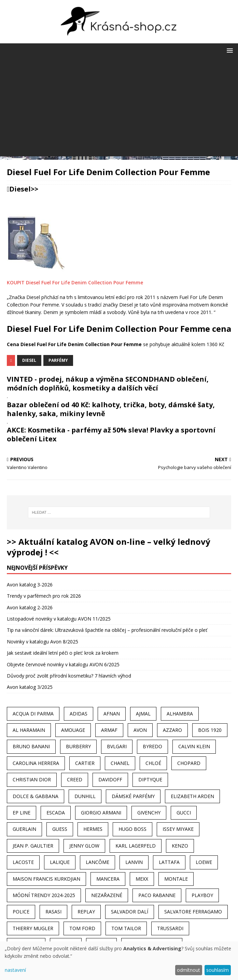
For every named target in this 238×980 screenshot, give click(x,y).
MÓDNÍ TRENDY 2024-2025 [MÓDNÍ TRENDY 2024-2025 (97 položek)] (44, 895)
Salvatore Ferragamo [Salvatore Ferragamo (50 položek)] (193, 912)
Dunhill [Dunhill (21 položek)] (85, 796)
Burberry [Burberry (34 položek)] (78, 746)
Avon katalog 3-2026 (30, 585)
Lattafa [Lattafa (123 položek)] (169, 862)
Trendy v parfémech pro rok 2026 (44, 596)
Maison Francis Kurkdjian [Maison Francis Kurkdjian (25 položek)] (46, 879)
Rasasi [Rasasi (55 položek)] (53, 912)
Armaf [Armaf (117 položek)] (109, 730)
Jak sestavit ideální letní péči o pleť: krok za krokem (63, 653)
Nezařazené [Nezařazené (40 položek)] (107, 895)
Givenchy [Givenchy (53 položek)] (149, 813)
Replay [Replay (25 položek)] (86, 912)
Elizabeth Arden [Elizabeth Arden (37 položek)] (192, 796)
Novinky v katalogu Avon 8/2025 (43, 642)
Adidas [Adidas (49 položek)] (79, 714)
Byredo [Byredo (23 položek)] (152, 746)
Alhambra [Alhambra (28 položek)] (180, 714)
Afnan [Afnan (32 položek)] (112, 714)
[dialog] (119, 961)
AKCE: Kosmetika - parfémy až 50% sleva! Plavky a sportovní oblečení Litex (111, 434)
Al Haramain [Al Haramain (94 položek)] (29, 730)
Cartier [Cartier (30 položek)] (85, 763)
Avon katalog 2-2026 (30, 607)
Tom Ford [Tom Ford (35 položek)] (82, 928)
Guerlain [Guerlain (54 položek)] (24, 829)
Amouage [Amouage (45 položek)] (73, 730)
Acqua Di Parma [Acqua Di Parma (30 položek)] (33, 714)
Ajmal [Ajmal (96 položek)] (143, 714)
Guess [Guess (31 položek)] (60, 829)
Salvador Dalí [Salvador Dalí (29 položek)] (130, 912)
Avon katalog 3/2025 (30, 687)
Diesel (20, 189)
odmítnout (188, 970)
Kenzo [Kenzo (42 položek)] (180, 846)
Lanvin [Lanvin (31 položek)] (134, 862)
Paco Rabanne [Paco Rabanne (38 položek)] (157, 895)
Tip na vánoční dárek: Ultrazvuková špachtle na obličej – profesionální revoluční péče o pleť (107, 630)
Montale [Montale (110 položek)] (176, 879)
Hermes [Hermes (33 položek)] (93, 829)
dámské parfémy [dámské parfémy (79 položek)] (133, 796)
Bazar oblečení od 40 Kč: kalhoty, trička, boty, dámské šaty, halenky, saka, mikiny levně (111, 409)
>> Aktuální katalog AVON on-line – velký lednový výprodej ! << (109, 547)
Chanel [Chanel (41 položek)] (120, 763)
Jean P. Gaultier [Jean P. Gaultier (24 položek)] (33, 846)
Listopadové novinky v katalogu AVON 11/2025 (59, 619)
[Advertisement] (119, 109)
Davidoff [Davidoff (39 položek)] (110, 779)
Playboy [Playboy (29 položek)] (202, 895)
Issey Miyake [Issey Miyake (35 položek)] (178, 829)
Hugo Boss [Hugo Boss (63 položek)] (132, 829)
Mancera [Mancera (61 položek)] (108, 879)
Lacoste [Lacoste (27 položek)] (23, 862)
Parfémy (58, 360)
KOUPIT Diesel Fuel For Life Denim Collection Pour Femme (75, 282)
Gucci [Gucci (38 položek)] (184, 813)
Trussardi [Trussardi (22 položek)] (170, 928)
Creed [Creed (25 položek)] (75, 779)
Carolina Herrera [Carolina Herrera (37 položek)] (36, 763)
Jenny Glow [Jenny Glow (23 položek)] (84, 846)
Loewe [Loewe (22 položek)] (204, 862)
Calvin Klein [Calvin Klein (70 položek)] (194, 746)
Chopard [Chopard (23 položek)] (189, 763)
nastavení (15, 970)
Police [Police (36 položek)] (21, 912)
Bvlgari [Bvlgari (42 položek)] (117, 746)
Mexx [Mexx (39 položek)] (142, 879)
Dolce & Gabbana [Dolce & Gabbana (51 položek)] (36, 796)
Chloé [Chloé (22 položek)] (153, 763)
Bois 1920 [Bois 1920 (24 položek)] (210, 730)
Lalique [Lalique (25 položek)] (60, 862)
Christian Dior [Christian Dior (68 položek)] (32, 779)
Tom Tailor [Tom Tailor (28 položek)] (126, 928)
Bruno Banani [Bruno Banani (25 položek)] (31, 746)
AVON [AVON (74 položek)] (140, 730)
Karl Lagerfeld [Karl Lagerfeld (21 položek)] (136, 846)
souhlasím (218, 970)
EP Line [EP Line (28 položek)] (22, 813)
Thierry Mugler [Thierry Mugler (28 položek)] (33, 928)
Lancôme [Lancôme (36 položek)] (97, 862)
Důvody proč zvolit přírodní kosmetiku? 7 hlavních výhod (69, 676)
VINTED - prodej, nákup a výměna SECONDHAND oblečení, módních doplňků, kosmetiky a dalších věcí (108, 384)
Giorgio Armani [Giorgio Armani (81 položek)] (101, 813)
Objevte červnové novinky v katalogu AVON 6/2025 (63, 664)
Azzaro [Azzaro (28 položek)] (172, 730)
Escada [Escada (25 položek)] (56, 813)
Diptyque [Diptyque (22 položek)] (150, 779)
